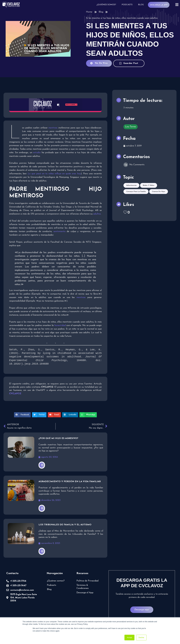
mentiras (53, 128)
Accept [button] (129, 638)
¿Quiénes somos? (106, 5)
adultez (97, 214)
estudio (37, 153)
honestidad (60, 325)
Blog (141, 5)
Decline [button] (141, 638)
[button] (22, 415)
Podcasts (127, 5)
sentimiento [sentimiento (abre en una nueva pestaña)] (59, 231)
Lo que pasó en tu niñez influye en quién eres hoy (54, 174)
